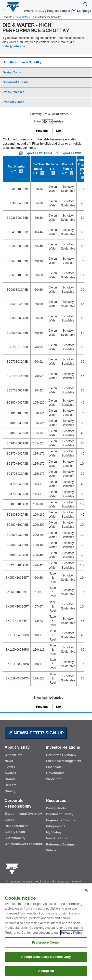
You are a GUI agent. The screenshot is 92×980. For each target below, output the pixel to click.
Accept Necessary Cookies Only (46, 959)
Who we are (13, 755)
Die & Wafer (22, 17)
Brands (10, 779)
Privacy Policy (72, 935)
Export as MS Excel (38, 153)
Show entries (48, 122)
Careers (11, 785)
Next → (61, 131)
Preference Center (46, 945)
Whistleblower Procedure (24, 844)
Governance (55, 773)
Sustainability (15, 838)
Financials (54, 767)
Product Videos (13, 102)
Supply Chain (15, 832)
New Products (57, 838)
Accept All (46, 973)
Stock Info (54, 779)
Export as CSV (68, 153)
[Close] (86, 893)
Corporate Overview (61, 755)
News (9, 761)
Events (10, 767)
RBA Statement (16, 826)
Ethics (9, 820)
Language (82, 11)
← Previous (40, 131)
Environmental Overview (23, 814)
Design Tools (12, 72)
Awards (10, 773)
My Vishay (54, 832)
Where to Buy (34, 11)
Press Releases (13, 92)
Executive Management (64, 761)
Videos (51, 850)
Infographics (56, 826)
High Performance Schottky (22, 62)
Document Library (15, 82)
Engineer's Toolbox (61, 820)
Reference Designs (60, 844)
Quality (10, 791)
